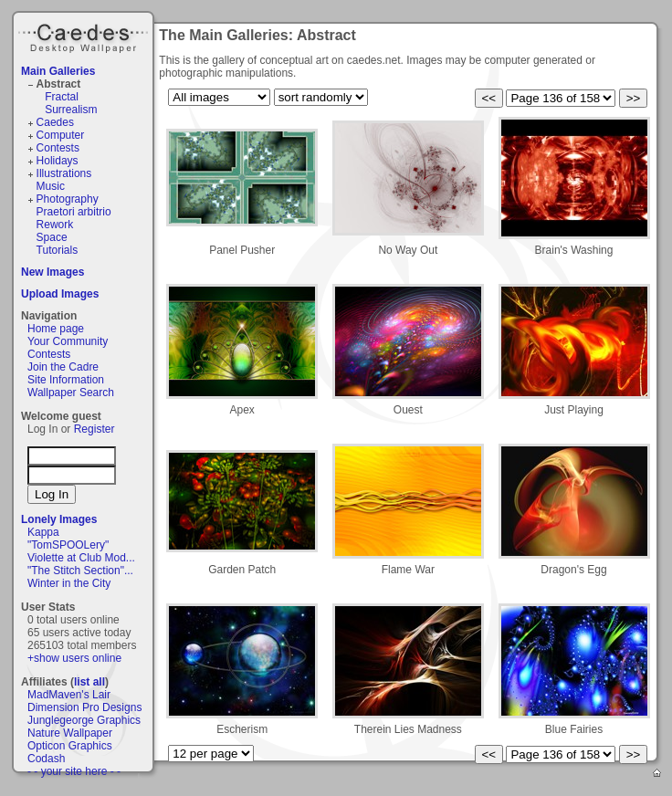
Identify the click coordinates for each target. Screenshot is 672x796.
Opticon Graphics (70, 746)
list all (89, 682)
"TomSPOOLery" (68, 545)
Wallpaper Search (71, 393)
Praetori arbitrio (74, 212)
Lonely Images (59, 519)
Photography (68, 199)
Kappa (43, 532)
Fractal (62, 97)
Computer (61, 135)
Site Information (66, 380)
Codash (46, 759)
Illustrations (64, 173)
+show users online (74, 658)
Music (51, 186)
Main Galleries (58, 71)
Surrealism (71, 110)
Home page (56, 329)
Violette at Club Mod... (81, 558)
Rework (55, 225)
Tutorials (58, 250)
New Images (52, 272)
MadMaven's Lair (69, 695)
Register (94, 429)
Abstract (59, 84)
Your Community (68, 341)
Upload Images (60, 294)
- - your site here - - (74, 771)
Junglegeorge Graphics (84, 720)
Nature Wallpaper (70, 733)
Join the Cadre (63, 367)
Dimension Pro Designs (84, 707)
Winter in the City (69, 583)
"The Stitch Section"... (80, 571)
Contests (58, 148)
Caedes (85, 36)
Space (52, 237)
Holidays (58, 161)
